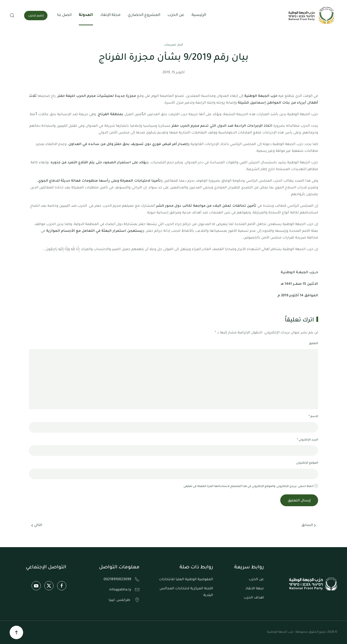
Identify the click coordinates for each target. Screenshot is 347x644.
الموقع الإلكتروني (307, 463)
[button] (12, 15)
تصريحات (170, 45)
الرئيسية (199, 15)
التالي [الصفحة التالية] (37, 525)
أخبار (180, 45)
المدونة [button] (86, 15)
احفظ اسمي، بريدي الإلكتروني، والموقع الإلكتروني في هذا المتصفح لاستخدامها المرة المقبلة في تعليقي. (250, 486)
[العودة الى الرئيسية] (312, 15)
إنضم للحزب (36, 16)
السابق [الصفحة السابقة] (309, 525)
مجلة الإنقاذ (110, 15)
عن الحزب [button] (176, 15)
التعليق (314, 344)
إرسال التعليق (299, 501)
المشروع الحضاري (144, 15)
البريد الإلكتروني (307, 440)
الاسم (313, 417)
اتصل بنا (64, 15)
